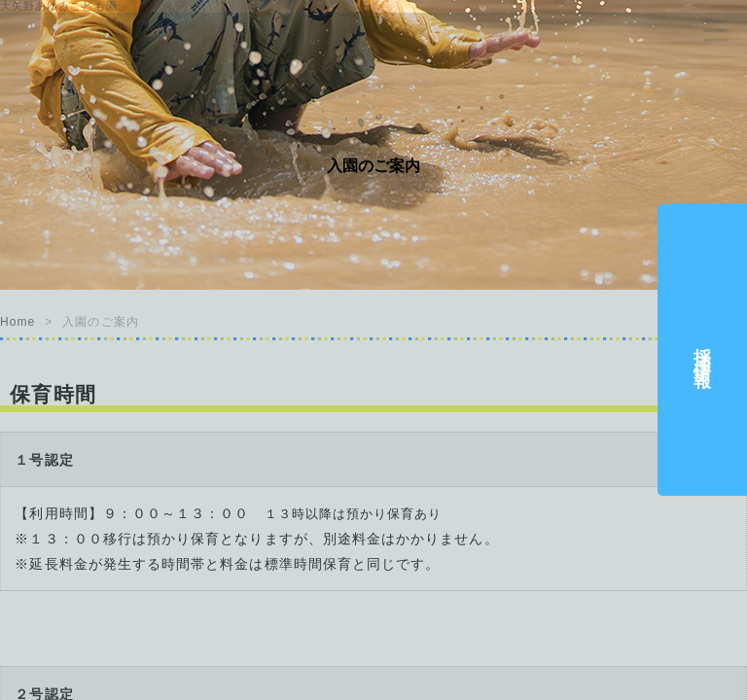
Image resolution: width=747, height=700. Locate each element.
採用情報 (703, 350)
